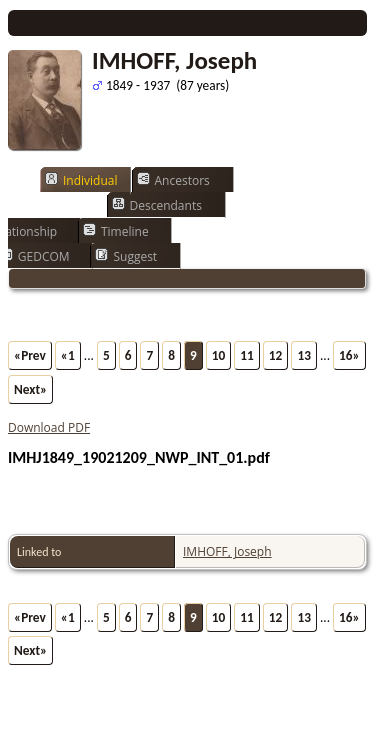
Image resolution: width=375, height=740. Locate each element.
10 (219, 355)
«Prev (30, 355)
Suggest (126, 256)
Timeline (116, 231)
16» (349, 355)
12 (276, 355)
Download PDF (49, 427)
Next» (30, 389)
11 (247, 355)
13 (304, 355)
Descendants (157, 205)
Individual (81, 180)
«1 (68, 355)
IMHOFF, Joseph (227, 551)
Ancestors (173, 180)
